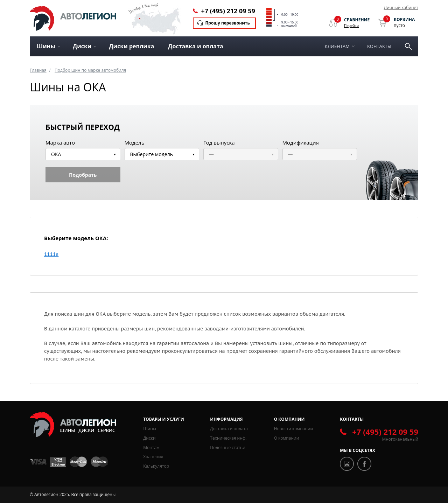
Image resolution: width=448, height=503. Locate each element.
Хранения (153, 457)
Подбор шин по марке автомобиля (90, 70)
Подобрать (83, 175)
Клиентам (337, 46)
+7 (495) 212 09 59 (228, 11)
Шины (150, 429)
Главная (38, 70)
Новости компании (294, 429)
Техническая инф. (228, 438)
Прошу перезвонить (227, 23)
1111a (51, 254)
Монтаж (151, 448)
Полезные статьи (227, 448)
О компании (287, 438)
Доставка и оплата (195, 46)
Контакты (379, 46)
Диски (149, 438)
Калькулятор (156, 466)
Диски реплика (131, 46)
